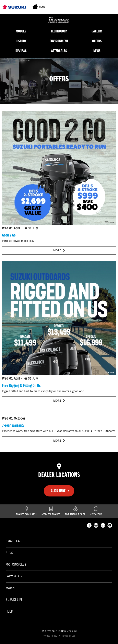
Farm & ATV (14, 576)
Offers (97, 41)
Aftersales (59, 51)
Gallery (97, 31)
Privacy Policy (50, 636)
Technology (59, 31)
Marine (11, 588)
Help (9, 612)
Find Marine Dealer (75, 511)
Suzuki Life (14, 600)
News (97, 51)
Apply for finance (51, 511)
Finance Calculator (26, 511)
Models (21, 31)
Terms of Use (68, 636)
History (21, 41)
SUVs (9, 553)
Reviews (21, 51)
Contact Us (96, 511)
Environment (59, 41)
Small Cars (15, 541)
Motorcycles (16, 565)
